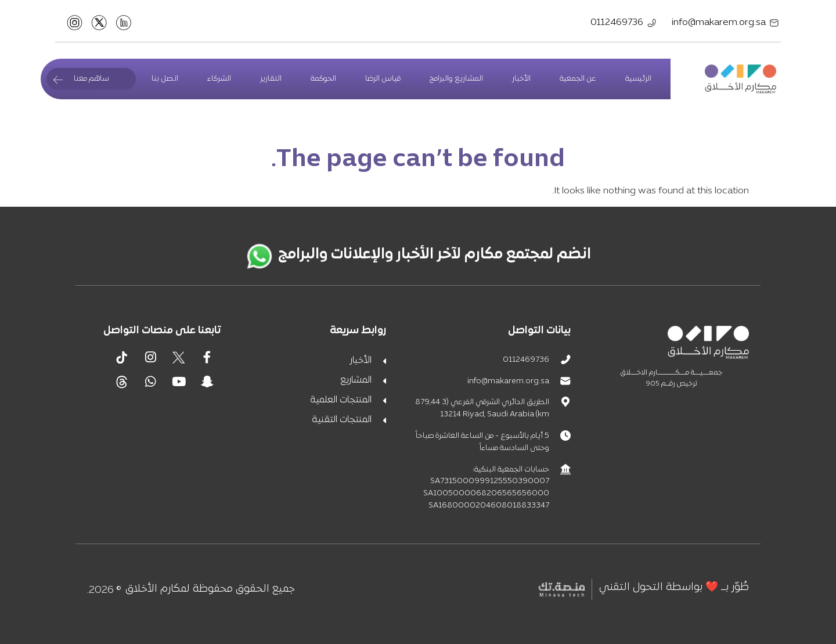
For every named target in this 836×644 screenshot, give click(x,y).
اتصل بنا (165, 79)
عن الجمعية (578, 79)
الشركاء (219, 79)
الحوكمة (323, 79)
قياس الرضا (383, 79)
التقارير (271, 79)
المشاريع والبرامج (456, 79)
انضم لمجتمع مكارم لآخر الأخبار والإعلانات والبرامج (435, 255)
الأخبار (521, 79)
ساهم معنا (91, 79)
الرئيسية (638, 79)
